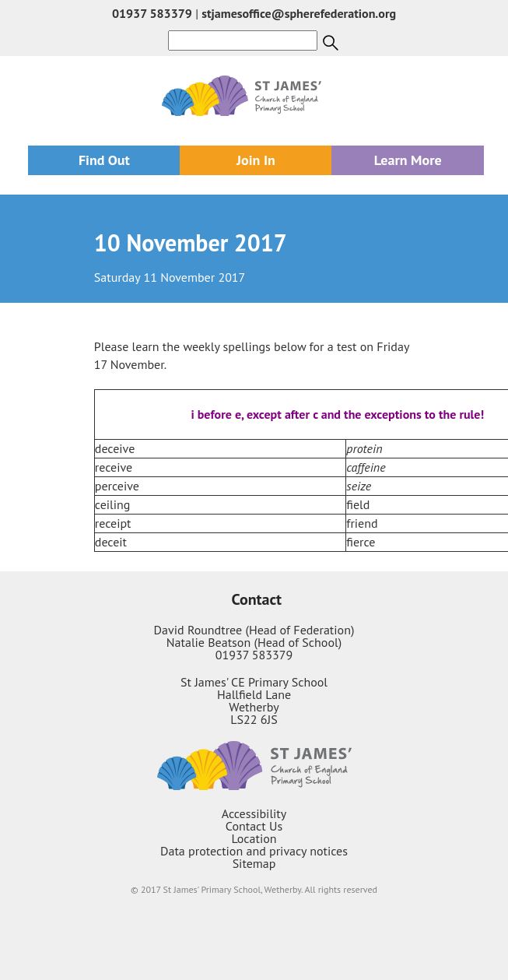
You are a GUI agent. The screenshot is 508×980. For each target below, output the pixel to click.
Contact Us (254, 826)
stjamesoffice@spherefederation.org (299, 13)
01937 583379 (152, 13)
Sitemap (254, 863)
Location (254, 838)
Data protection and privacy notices (254, 851)
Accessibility (254, 813)
